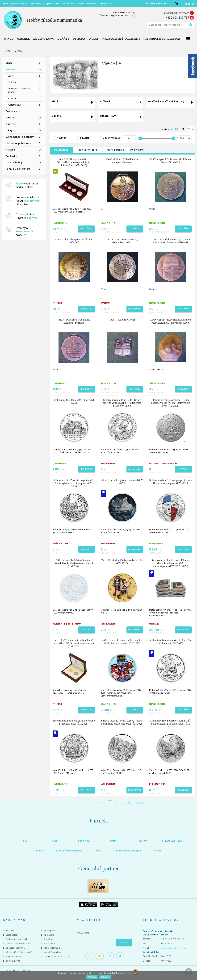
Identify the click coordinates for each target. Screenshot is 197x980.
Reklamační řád (13, 957)
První (103, 803)
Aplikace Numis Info (53, 948)
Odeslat (124, 942)
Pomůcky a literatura (18, 169)
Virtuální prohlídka (52, 952)
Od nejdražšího (116, 150)
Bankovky (11, 156)
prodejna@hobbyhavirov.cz (174, 948)
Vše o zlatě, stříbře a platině (19, 952)
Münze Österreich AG (69, 851)
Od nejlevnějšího (88, 150)
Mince (9, 63)
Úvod (8, 51)
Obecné (12, 98)
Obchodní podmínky (15, 948)
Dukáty (10, 117)
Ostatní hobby (14, 162)
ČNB (54, 841)
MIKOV (143, 841)
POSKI (157, 851)
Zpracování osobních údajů (57, 957)
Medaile (10, 69)
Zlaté (11, 76)
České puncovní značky (17, 939)
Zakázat (105, 977)
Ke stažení (49, 935)
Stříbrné (12, 82)
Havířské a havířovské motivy (20, 90)
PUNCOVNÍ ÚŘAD (172, 841)
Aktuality (10, 931)
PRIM (113, 841)
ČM (25, 841)
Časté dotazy (12, 935)
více (135, 973)
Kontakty (48, 939)
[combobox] (190, 129)
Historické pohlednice (18, 143)
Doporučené (61, 150)
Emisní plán (49, 931)
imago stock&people (128, 851)
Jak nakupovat (13, 961)
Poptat (183, 469)
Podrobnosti (87, 309)
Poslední (140, 803)
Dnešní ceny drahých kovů (18, 944)
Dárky (9, 130)
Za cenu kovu (13, 111)
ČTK (99, 851)
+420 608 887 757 (177, 17)
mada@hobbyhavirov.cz (177, 13)
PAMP (40, 851)
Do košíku (87, 229)
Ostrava (10, 124)
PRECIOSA (84, 841)
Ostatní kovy (15, 105)
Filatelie (10, 150)
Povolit (92, 977)
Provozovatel (50, 944)
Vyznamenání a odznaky (20, 137)
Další (130, 803)
